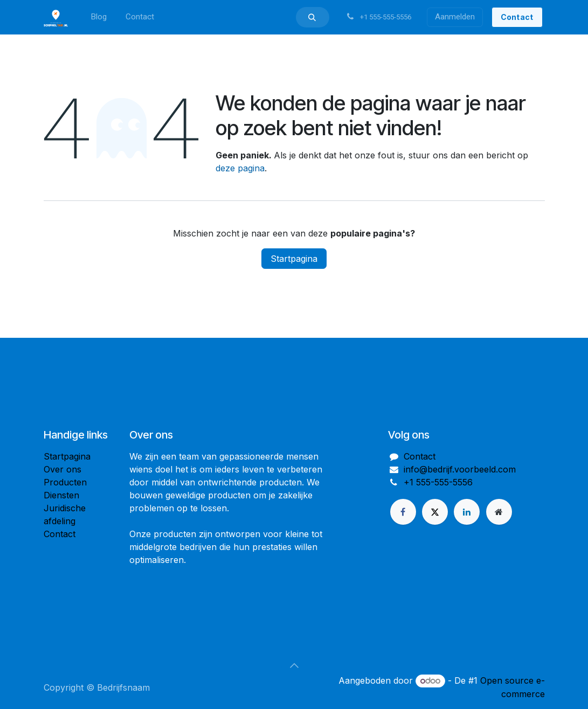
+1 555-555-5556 (438, 482)
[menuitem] (98, 17)
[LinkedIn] (467, 512)
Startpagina (294, 259)
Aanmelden (455, 17)
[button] (313, 17)
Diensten (61, 495)
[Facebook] (403, 512)
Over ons (63, 469)
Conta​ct (517, 17)
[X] (435, 512)
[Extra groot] (499, 512)
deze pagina (240, 168)
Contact (60, 534)
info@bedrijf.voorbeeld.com (460, 469)
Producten (65, 482)
